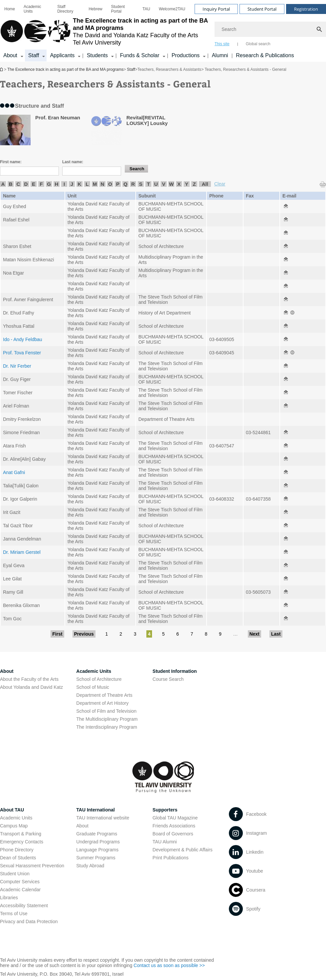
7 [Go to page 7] (192, 634)
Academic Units (32, 9)
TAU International (95, 810)
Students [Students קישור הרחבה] (97, 55)
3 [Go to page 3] (135, 634)
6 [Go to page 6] (178, 634)
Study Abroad (90, 866)
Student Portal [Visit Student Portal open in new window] (262, 9)
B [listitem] (11, 184)
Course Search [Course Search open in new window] (168, 679)
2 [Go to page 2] (121, 634)
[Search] (270, 29)
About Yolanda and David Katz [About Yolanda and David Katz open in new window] (31, 687)
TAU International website (103, 818)
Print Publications (171, 858)
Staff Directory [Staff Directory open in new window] (65, 9)
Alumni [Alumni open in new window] (220, 55)
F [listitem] (41, 184)
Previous (84, 634)
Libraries (9, 898)
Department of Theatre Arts (104, 695)
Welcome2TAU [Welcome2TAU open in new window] (172, 9)
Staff (131, 69)
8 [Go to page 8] (206, 634)
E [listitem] (34, 184)
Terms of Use (14, 914)
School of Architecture (99, 679)
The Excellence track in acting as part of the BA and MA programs (2, 69)
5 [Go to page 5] (163, 634)
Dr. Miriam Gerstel (22, 552)
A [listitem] (3, 184)
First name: (11, 162)
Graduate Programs (97, 834)
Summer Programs (96, 858)
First (57, 634)
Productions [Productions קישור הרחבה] (186, 55)
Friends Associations (174, 826)
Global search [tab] (258, 44)
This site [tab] (222, 44)
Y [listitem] (187, 184)
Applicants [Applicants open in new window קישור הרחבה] (62, 55)
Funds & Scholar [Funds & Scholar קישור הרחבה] (140, 55)
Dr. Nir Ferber (17, 366)
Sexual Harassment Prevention (32, 866)
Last (276, 634)
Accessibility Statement (24, 906)
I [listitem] (64, 184)
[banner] (163, 31)
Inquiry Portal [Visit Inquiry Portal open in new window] (216, 9)
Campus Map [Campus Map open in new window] (14, 826)
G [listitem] (49, 184)
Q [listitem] (125, 184)
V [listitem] (164, 184)
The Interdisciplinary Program (107, 727)
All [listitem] (205, 184)
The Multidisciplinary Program (107, 719)
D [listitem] (26, 184)
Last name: (73, 162)
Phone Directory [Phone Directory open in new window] (17, 850)
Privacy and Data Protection (29, 921)
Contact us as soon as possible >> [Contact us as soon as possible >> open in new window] (169, 965)
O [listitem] (110, 184)
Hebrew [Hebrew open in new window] (95, 9)
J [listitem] (72, 184)
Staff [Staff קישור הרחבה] (34, 55)
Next (254, 634)
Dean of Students (18, 858)
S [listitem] (141, 184)
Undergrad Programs (98, 842)
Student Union (15, 874)
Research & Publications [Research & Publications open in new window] (265, 55)
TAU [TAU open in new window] (146, 9)
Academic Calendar (20, 890)
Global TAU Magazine (175, 818)
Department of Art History (102, 703)
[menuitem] (10, 9)
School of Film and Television (106, 711)
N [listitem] (103, 184)
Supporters (165, 810)
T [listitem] (148, 184)
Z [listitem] (194, 184)
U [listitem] (156, 184)
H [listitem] (57, 184)
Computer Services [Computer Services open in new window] (20, 882)
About (82, 826)
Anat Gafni (14, 472)
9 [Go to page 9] (220, 634)
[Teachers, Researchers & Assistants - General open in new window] (286, 206)
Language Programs (97, 850)
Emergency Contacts (22, 842)
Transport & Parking (21, 834)
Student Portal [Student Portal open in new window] (118, 9)
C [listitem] (18, 184)
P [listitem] (118, 184)
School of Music (93, 687)
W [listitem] (171, 184)
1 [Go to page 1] (107, 634)
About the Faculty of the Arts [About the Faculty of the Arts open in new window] (29, 679)
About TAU (12, 810)
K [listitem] (80, 184)
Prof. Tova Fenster (22, 353)
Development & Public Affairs (183, 850)
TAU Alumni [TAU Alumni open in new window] (165, 842)
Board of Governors (173, 834)
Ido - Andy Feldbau (23, 339)
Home (10, 9)
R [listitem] (133, 184)
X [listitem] (179, 184)
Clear (220, 184)
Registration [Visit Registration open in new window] (306, 9)
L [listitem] (87, 184)
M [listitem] (95, 184)
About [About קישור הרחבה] (10, 55)
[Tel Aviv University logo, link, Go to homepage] (104, 32)
